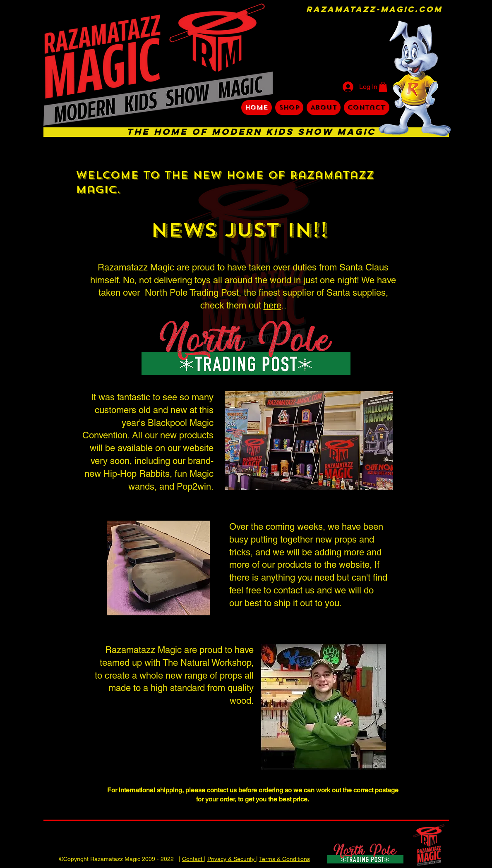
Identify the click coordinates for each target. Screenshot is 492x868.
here (272, 305)
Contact (193, 859)
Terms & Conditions (284, 859)
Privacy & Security (232, 859)
